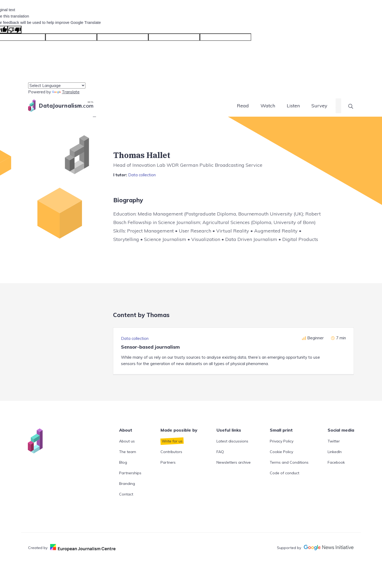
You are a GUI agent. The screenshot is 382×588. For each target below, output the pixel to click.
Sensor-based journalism (150, 347)
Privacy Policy (282, 441)
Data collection (142, 175)
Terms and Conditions (289, 462)
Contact (126, 494)
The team (128, 452)
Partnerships (130, 473)
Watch (268, 106)
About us (127, 441)
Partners (168, 462)
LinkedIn (335, 452)
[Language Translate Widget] (57, 85)
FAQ (220, 452)
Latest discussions (232, 441)
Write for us (172, 441)
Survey (319, 106)
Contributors (171, 452)
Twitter (334, 441)
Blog (123, 462)
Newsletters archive (234, 462)
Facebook (336, 462)
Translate (66, 92)
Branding (127, 484)
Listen (293, 106)
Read (243, 106)
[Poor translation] (15, 30)
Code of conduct (285, 473)
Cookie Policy (281, 452)
